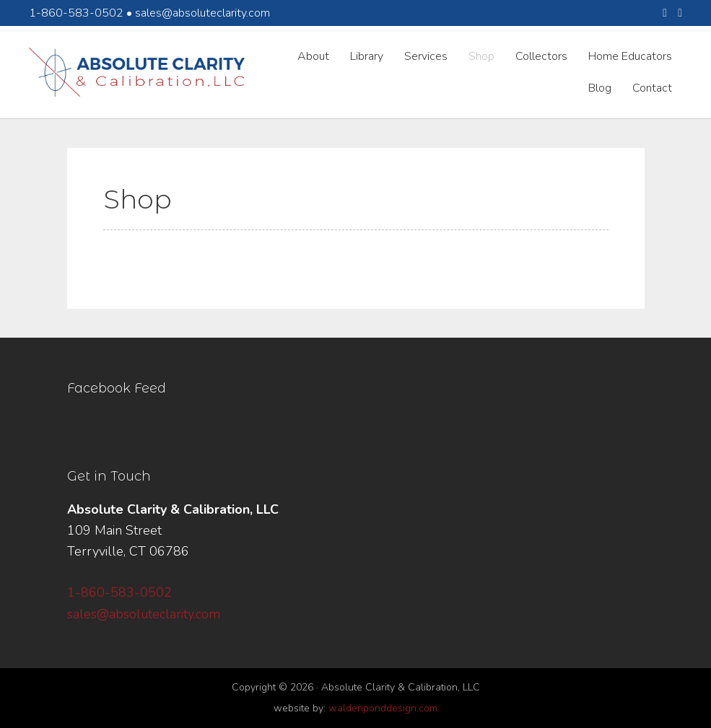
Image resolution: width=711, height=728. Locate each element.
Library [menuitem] (367, 56)
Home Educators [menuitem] (630, 56)
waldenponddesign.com (383, 708)
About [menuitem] (313, 56)
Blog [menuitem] (600, 88)
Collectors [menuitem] (541, 56)
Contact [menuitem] (652, 88)
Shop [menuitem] (481, 56)
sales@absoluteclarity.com (202, 13)
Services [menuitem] (426, 56)
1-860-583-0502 (119, 592)
